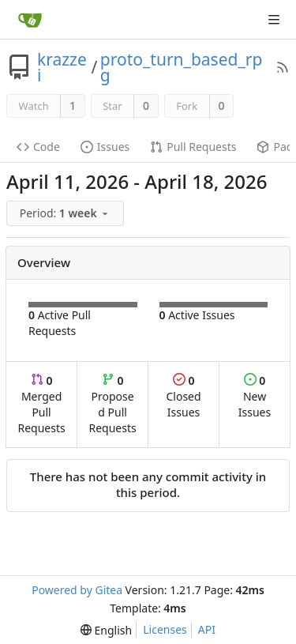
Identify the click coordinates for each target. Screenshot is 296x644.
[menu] (66, 214)
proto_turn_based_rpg (181, 67)
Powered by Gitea (77, 590)
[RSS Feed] (283, 67)
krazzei (62, 67)
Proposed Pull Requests (113, 404)
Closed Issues (183, 396)
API (207, 629)
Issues (105, 147)
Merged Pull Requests (41, 404)
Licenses (165, 629)
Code (38, 147)
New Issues (255, 396)
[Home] (30, 20)
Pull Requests (193, 147)
